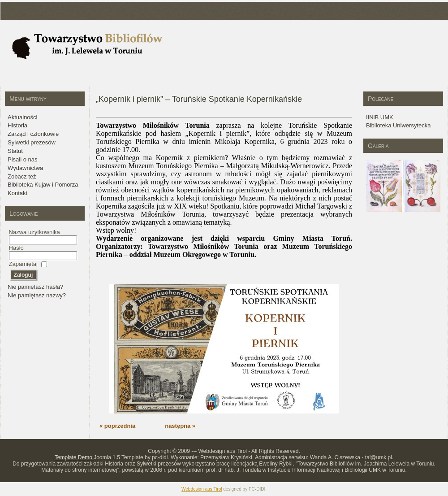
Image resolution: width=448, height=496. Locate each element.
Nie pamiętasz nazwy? (37, 295)
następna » (180, 426)
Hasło (16, 248)
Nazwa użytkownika (34, 232)
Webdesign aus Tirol (202, 489)
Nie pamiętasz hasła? (35, 287)
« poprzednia (117, 426)
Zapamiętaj (23, 264)
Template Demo (74, 457)
